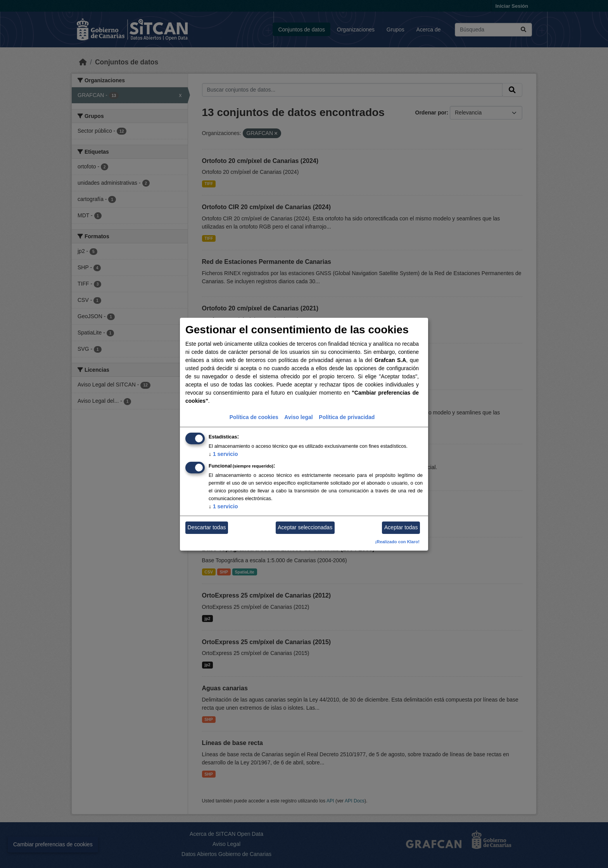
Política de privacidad (347, 417)
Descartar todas (207, 527)
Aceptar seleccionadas (305, 527)
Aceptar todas (401, 527)
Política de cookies (254, 417)
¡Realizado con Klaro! (397, 542)
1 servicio (223, 454)
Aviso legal (298, 417)
